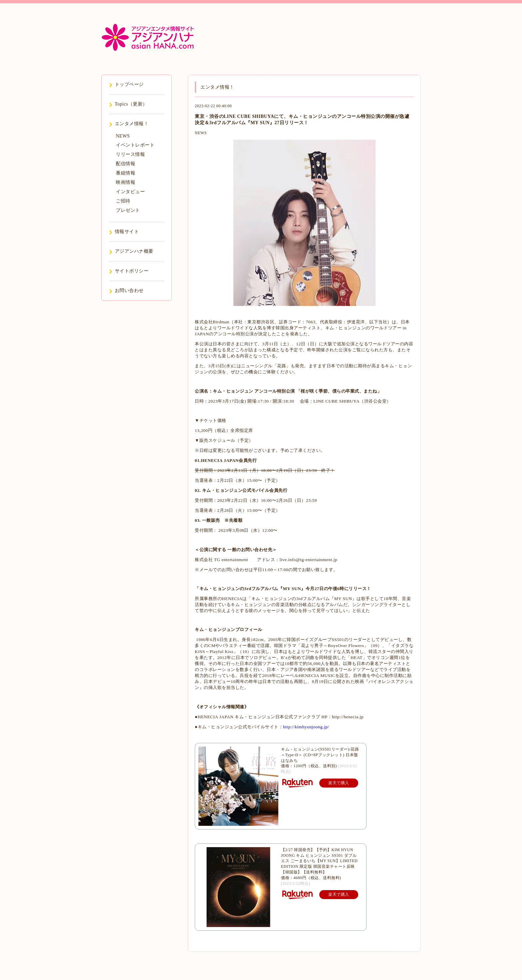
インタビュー (130, 192)
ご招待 (123, 201)
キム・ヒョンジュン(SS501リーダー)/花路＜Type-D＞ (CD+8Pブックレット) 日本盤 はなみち (320, 755)
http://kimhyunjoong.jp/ (306, 727)
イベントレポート (135, 145)
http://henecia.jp (348, 717)
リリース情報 (130, 154)
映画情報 (126, 182)
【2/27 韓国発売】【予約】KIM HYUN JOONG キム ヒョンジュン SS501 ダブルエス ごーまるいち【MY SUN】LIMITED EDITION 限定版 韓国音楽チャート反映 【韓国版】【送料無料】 (319, 861)
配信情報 (126, 164)
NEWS (201, 133)
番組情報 (126, 173)
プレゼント (128, 210)
